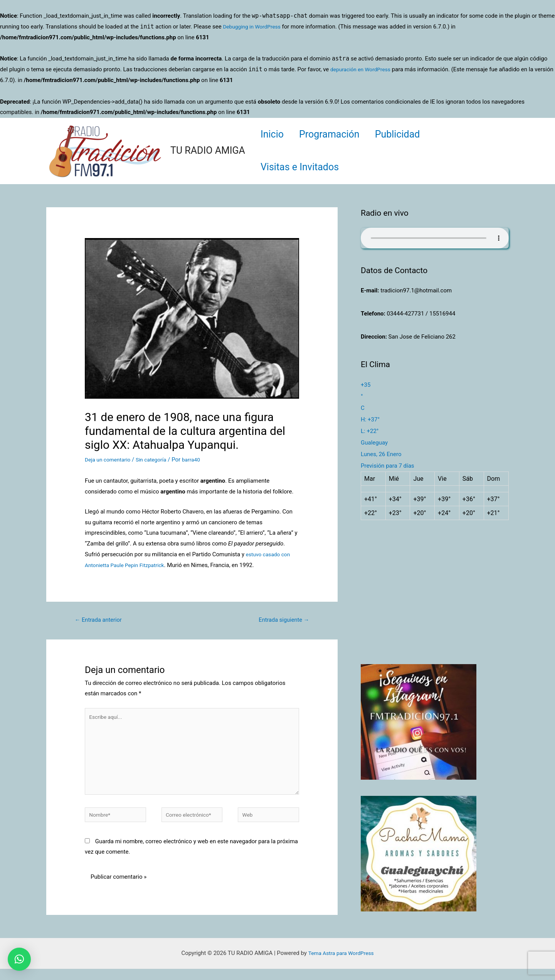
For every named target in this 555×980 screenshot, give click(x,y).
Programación (335, 134)
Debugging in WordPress (254, 27)
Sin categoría (157, 460)
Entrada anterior (101, 620)
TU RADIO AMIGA (208, 150)
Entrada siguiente (281, 620)
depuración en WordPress (363, 69)
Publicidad (407, 134)
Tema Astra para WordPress (341, 964)
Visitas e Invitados (302, 167)
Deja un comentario (110, 460)
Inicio (274, 134)
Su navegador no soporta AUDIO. (435, 238)
